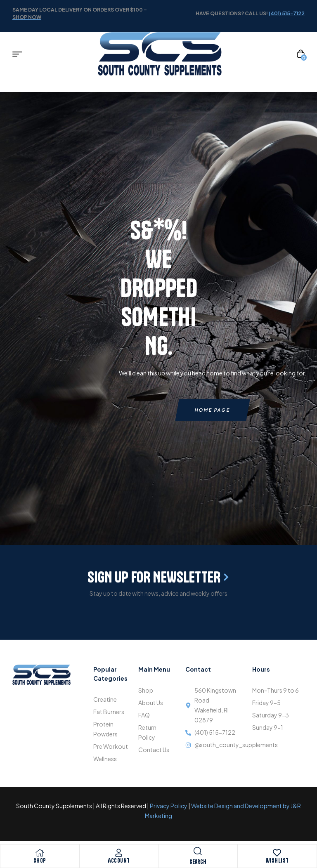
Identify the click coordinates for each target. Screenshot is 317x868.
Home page (213, 410)
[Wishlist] (277, 853)
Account (119, 861)
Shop (40, 861)
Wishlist (277, 861)
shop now (27, 17)
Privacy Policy (169, 806)
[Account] (119, 853)
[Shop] (40, 853)
